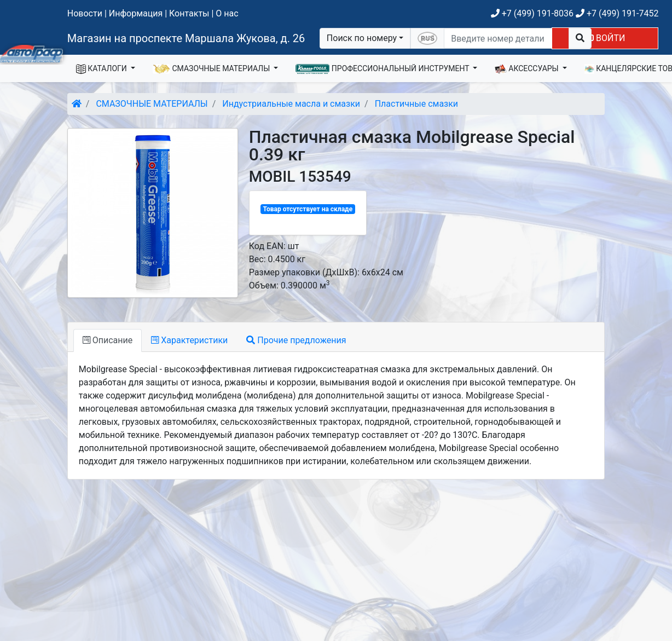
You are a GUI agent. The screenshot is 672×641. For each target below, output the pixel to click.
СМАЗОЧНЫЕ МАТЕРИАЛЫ (212, 69)
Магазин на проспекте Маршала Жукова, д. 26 (186, 38)
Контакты (189, 13)
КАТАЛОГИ (103, 69)
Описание (108, 340)
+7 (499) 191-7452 (617, 13)
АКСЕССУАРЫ (528, 69)
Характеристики (189, 340)
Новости (85, 13)
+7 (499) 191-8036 (532, 13)
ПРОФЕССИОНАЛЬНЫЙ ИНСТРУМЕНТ (383, 69)
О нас (227, 13)
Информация (136, 13)
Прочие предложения (296, 340)
